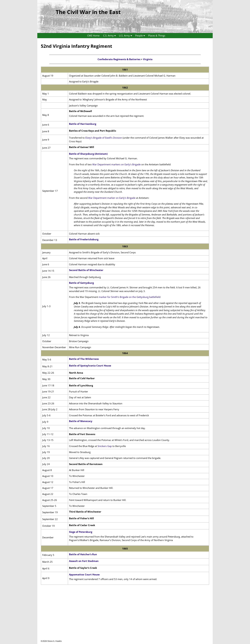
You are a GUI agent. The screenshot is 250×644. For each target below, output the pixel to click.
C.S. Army (110, 36)
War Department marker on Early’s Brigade (112, 198)
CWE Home (93, 35)
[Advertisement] (125, 617)
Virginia (148, 59)
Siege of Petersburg (81, 532)
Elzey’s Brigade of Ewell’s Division (104, 138)
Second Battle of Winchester (86, 270)
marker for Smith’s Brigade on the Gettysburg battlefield (129, 297)
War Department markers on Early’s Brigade (116, 164)
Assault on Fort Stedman (84, 561)
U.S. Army (126, 36)
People (141, 36)
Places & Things (157, 35)
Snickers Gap (105, 446)
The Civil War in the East (88, 12)
